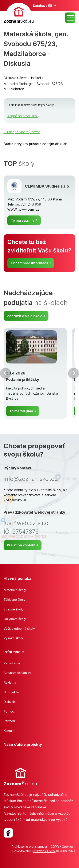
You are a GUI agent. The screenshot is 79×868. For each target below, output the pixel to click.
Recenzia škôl (30, 78)
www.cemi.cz (29, 209)
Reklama (10, 682)
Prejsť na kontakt (21, 545)
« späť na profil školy (23, 116)
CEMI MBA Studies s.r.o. (48, 186)
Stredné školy (13, 609)
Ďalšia (74, 373)
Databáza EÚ (43, 6)
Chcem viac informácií (29, 263)
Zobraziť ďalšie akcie (25, 316)
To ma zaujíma (23, 220)
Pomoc (9, 711)
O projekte (11, 692)
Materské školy (15, 590)
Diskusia (10, 78)
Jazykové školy (15, 619)
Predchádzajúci (5, 373)
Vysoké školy (13, 638)
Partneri (9, 721)
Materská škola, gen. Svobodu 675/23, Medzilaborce (34, 86)
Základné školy (14, 600)
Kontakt (9, 731)
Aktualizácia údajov (17, 673)
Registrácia (12, 663)
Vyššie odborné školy (19, 629)
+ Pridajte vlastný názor (22, 132)
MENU (70, 18)
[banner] (19, 14)
